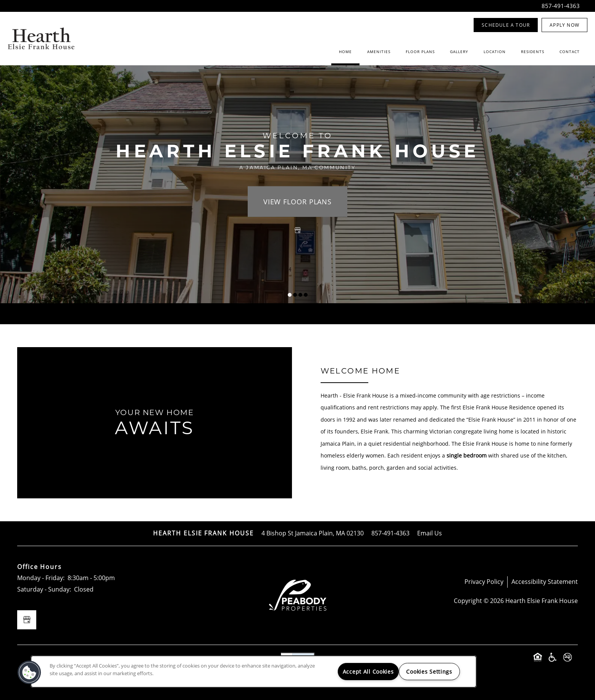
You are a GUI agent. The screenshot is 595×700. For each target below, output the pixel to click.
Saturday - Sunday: (44, 589)
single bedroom (467, 455)
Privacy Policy (484, 582)
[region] (254, 672)
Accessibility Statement (545, 582)
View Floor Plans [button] (297, 201)
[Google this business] (298, 230)
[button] (506, 25)
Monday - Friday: (41, 578)
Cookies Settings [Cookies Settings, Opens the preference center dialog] (429, 672)
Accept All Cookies (368, 672)
